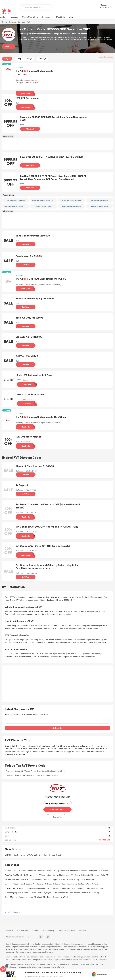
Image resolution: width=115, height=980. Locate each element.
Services (21, 22)
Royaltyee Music (50, 894)
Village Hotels (45, 876)
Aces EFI (70, 876)
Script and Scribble (58, 889)
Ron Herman (75, 894)
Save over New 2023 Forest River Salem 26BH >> (32, 776)
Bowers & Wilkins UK (46, 872)
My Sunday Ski (63, 872)
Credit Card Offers (30, 17)
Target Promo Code (99, 201)
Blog (71, 17)
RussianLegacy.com (13, 894)
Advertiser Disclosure (15, 938)
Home (5, 22)
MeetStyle (61, 17)
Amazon (15, 17)
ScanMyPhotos (59, 876)
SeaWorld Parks (83, 889)
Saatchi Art (31, 885)
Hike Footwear (19, 856)
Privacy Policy (49, 932)
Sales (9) (43, 59)
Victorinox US (94, 872)
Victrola (105, 872)
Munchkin (34, 876)
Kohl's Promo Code (99, 207)
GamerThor (32, 872)
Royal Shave (63, 894)
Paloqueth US (87, 876)
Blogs (30, 938)
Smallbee (74, 872)
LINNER (8, 856)
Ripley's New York (60, 898)
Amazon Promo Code (72, 201)
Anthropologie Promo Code (16, 207)
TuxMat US (18, 876)
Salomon (40, 885)
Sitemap (82, 932)
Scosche (20, 889)
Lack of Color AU (101, 876)
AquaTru (8, 876)
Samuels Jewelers (69, 885)
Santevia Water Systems (88, 885)
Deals (4, 17)
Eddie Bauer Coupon (16, 201)
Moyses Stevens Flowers (15, 872)
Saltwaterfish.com (53, 885)
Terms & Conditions (66, 932)
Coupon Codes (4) (25, 59)
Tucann (8, 881)
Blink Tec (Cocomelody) (15, 885)
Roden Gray (94, 894)
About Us (10, 932)
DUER (26, 876)
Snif (40, 856)
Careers (35, 932)
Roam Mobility (11, 898)
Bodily (77, 876)
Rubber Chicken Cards (32, 894)
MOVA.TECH (32, 856)
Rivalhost (38, 898)
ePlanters (83, 872)
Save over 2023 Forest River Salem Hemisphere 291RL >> (36, 772)
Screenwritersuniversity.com (37, 889)
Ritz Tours (47, 898)
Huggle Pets (57, 881)
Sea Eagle (71, 889)
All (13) (7, 59)
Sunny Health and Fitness (85, 881)
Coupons (47, 17)
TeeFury (47, 881)
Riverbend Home (26, 898)
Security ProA (97, 889)
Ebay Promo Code (44, 207)
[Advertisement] (57, 144)
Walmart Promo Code (71, 207)
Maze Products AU (20, 881)
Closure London (36, 881)
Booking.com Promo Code (44, 201)
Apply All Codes (57, 811)
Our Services (23, 932)
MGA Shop (68, 881)
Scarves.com (10, 889)
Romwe (85, 894)
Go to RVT (9, 46)
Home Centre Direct (52, 856)
